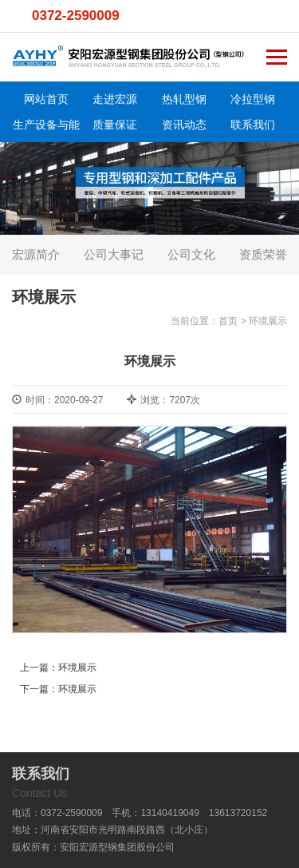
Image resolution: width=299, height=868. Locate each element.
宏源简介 (36, 254)
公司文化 (191, 254)
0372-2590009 (76, 16)
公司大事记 (114, 254)
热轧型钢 (184, 99)
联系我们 (253, 125)
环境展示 (268, 321)
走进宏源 (115, 99)
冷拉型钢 (253, 99)
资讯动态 (184, 125)
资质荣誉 (263, 254)
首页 (228, 321)
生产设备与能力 (46, 128)
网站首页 (46, 99)
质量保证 (115, 125)
